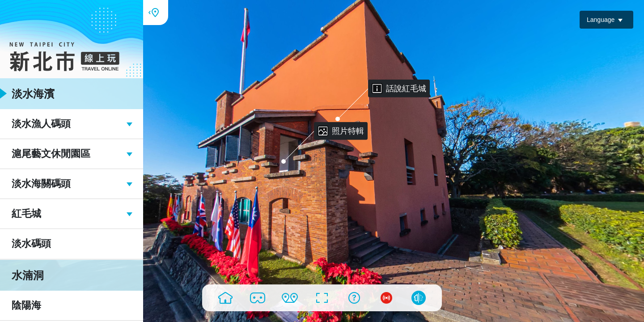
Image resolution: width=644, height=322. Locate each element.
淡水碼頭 (25, 244)
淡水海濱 (27, 94)
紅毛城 (66, 214)
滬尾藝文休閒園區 (66, 154)
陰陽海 (21, 305)
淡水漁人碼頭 (66, 124)
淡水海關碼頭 (66, 184)
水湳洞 (22, 275)
